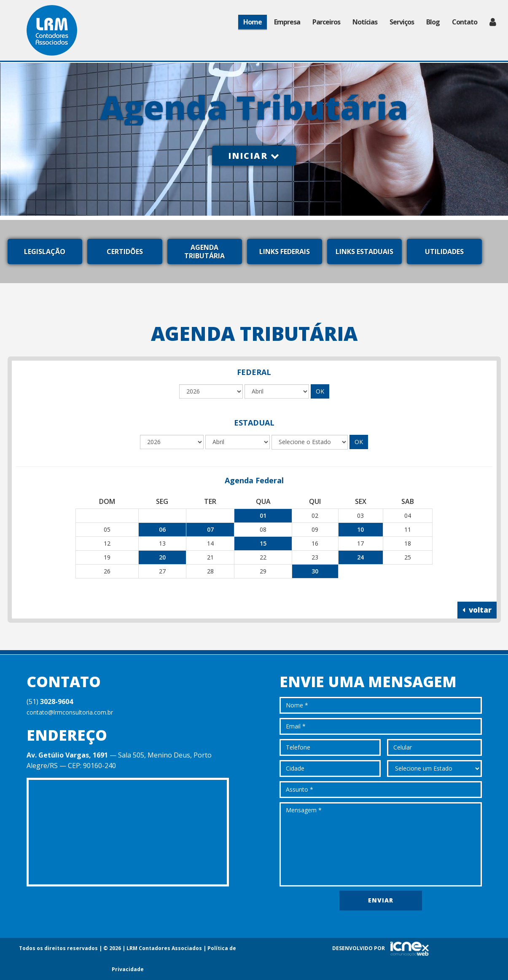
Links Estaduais (364, 252)
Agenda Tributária (204, 252)
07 (210, 529)
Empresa (287, 22)
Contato (465, 22)
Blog (433, 22)
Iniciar (254, 156)
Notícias (365, 22)
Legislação (45, 252)
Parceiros (326, 22)
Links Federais (285, 252)
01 (263, 515)
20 (162, 557)
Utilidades (444, 252)
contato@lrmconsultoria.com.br (70, 712)
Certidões (125, 252)
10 (360, 529)
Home (253, 22)
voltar (477, 610)
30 (315, 571)
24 (360, 557)
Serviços (402, 22)
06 (162, 529)
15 (263, 543)
